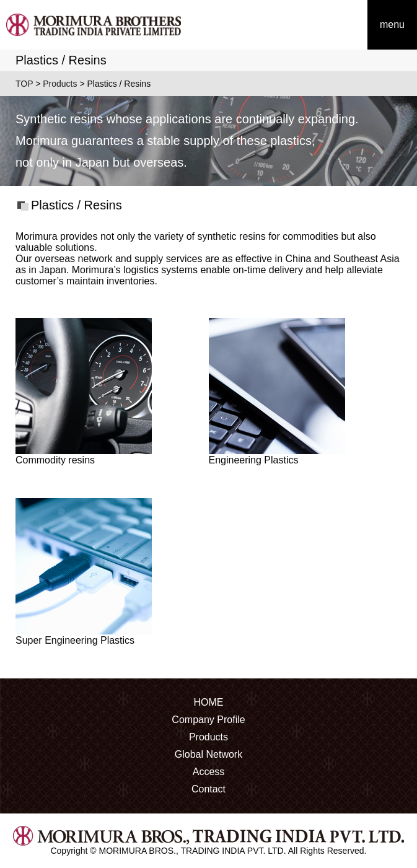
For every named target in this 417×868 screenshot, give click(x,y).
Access (209, 772)
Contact (208, 789)
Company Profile (208, 720)
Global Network (208, 754)
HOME (209, 702)
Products (60, 84)
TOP (24, 84)
